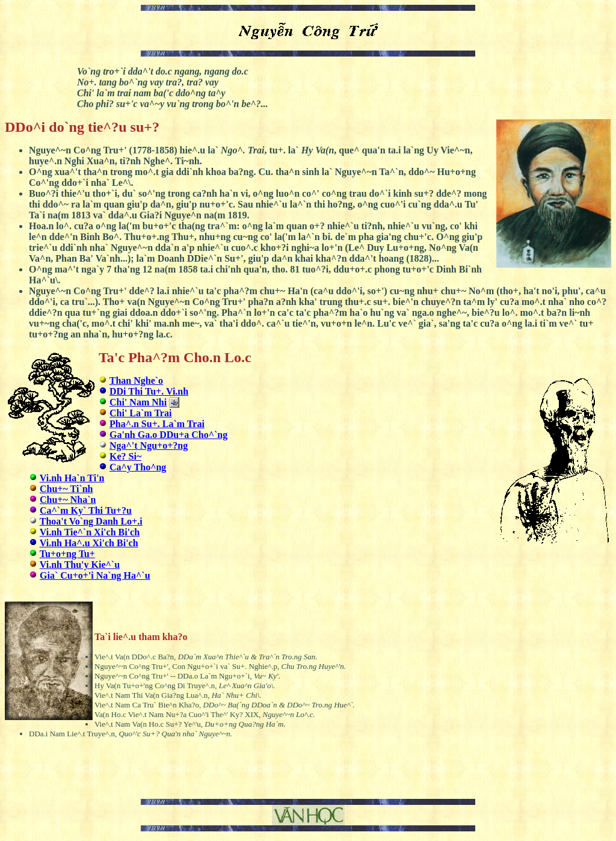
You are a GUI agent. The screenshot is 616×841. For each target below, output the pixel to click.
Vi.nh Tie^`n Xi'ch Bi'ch (90, 532)
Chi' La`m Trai (140, 413)
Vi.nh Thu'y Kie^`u (80, 565)
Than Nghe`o (136, 380)
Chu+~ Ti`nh (66, 489)
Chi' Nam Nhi (138, 402)
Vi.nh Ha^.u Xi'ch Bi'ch (89, 543)
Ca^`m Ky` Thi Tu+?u (86, 510)
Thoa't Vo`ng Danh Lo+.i (91, 521)
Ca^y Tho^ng (138, 467)
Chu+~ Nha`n (68, 500)
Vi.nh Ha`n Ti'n (72, 478)
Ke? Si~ (125, 456)
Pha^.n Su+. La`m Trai (157, 424)
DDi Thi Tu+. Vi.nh (149, 391)
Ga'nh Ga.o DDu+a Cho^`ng (168, 435)
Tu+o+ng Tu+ (67, 554)
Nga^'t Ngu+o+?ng (149, 445)
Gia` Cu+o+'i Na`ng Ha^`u (95, 575)
